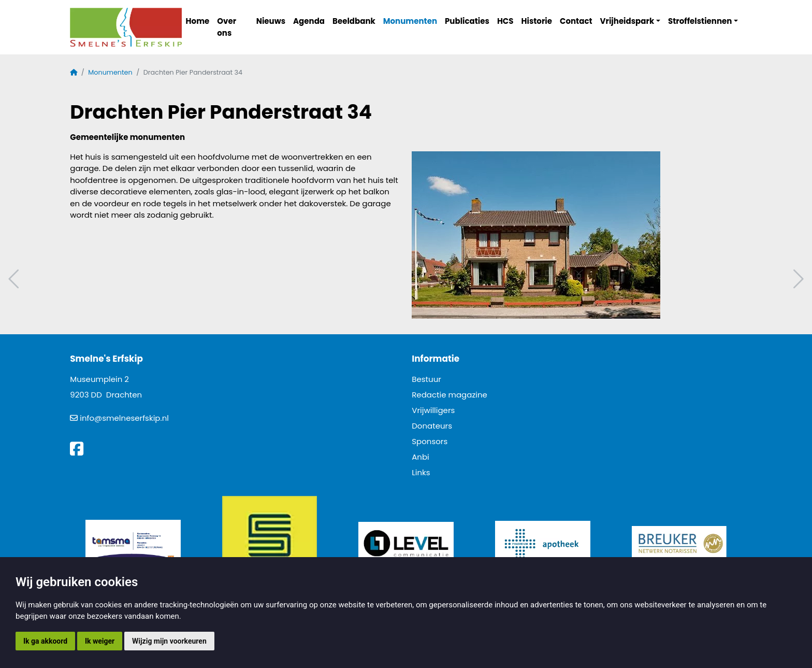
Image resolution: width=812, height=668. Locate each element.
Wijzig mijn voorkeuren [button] (169, 641)
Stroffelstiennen (700, 21)
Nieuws (271, 21)
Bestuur (426, 379)
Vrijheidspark (627, 21)
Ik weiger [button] (100, 641)
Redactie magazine (450, 395)
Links (421, 472)
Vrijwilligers (433, 410)
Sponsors (430, 441)
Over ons (227, 27)
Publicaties (467, 21)
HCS (505, 21)
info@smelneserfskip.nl (124, 418)
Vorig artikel (15, 279)
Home (198, 21)
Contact (576, 21)
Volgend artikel (797, 279)
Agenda (309, 21)
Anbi (421, 457)
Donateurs (432, 426)
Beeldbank (354, 21)
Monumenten (410, 21)
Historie (537, 21)
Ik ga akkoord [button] (45, 641)
